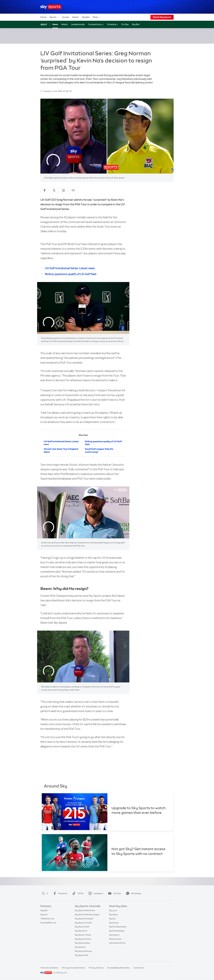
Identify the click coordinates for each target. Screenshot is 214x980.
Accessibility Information (118, 968)
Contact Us (139, 968)
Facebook (60, 893)
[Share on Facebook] (44, 190)
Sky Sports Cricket (83, 923)
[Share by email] (73, 190)
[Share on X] (54, 190)
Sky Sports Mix (82, 955)
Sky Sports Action (83, 939)
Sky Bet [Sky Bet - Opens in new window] (136, 24)
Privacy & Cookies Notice (73, 968)
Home (43, 17)
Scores (66, 17)
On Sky (125, 24)
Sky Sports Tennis (83, 935)
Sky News (113, 915)
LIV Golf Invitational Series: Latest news (70, 268)
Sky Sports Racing (83, 951)
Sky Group (114, 923)
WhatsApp (133, 893)
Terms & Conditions (49, 968)
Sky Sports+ (80, 947)
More (97, 17)
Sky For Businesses (118, 927)
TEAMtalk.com (47, 919)
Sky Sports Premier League (87, 915)
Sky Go (112, 919)
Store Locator (115, 939)
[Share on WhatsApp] (64, 190)
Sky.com (113, 910)
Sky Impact (114, 935)
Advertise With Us (117, 943)
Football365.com (48, 923)
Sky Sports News (83, 943)
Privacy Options (96, 968)
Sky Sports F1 (81, 931)
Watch (75, 17)
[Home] (51, 7)
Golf (44, 24)
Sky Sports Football (84, 919)
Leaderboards (78, 24)
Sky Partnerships (117, 931)
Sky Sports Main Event (85, 910)
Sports (54, 17)
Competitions (96, 24)
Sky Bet (86, 17)
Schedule (113, 24)
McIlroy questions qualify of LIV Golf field (71, 274)
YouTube (114, 893)
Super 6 (44, 915)
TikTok (77, 893)
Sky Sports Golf (82, 927)
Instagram (95, 893)
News (55, 24)
